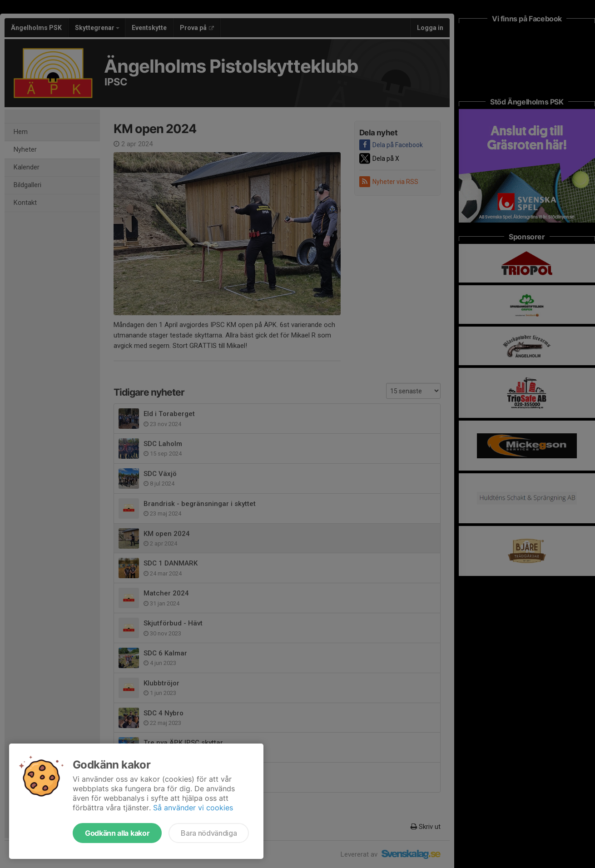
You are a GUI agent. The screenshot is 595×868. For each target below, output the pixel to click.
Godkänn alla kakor (117, 833)
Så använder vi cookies (193, 808)
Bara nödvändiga (209, 833)
